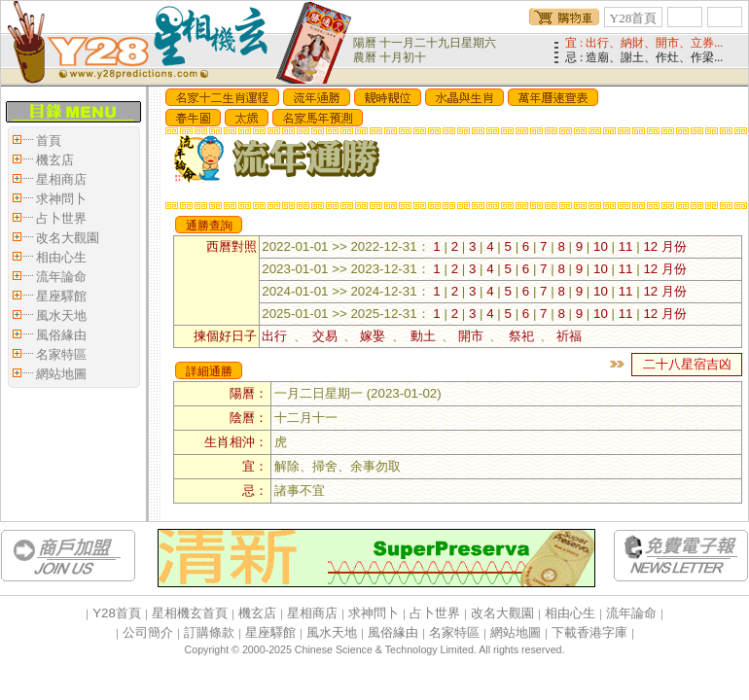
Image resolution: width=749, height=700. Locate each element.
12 (650, 246)
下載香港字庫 (589, 632)
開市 (474, 336)
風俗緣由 (61, 335)
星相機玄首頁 (190, 613)
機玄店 (55, 160)
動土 (424, 336)
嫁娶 (375, 336)
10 (601, 246)
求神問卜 (61, 199)
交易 (325, 336)
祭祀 (521, 336)
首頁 (49, 140)
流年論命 (61, 277)
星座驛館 (61, 296)
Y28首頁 (634, 18)
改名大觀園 (68, 238)
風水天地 (61, 315)
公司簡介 (148, 632)
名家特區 (61, 354)
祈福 (569, 336)
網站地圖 (61, 374)
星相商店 (61, 179)
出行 (277, 336)
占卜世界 (61, 218)
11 (626, 246)
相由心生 (61, 257)
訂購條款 (209, 632)
